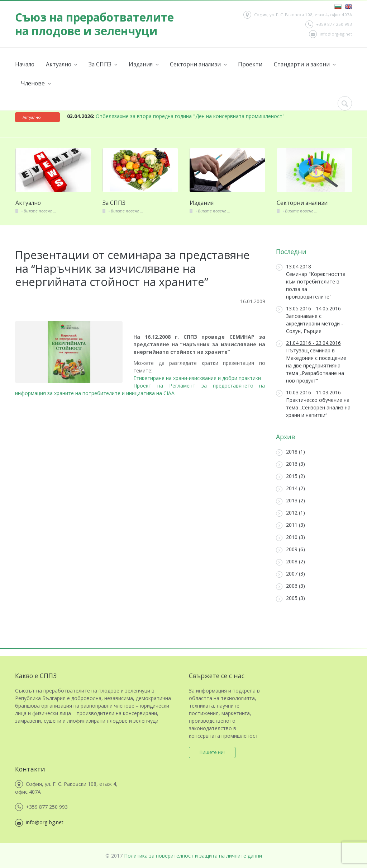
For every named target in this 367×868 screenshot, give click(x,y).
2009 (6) (290, 550)
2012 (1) (290, 513)
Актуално (61, 64)
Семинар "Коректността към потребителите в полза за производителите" (311, 281)
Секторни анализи (198, 64)
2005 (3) (290, 598)
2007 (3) (290, 574)
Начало (25, 64)
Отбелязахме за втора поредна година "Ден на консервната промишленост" (176, 116)
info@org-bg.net (330, 34)
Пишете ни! (212, 752)
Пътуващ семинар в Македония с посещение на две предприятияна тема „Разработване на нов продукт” (311, 362)
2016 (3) (290, 464)
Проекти (250, 64)
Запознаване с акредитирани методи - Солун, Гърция (309, 320)
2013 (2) (290, 501)
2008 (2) (290, 562)
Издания (144, 64)
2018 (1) (290, 452)
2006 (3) (290, 586)
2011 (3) (290, 525)
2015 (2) (290, 476)
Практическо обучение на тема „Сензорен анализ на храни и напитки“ (313, 404)
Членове (36, 83)
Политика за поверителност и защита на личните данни (193, 856)
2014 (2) (290, 489)
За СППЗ (103, 64)
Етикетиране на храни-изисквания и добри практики (197, 378)
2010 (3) (290, 537)
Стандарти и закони (305, 64)
